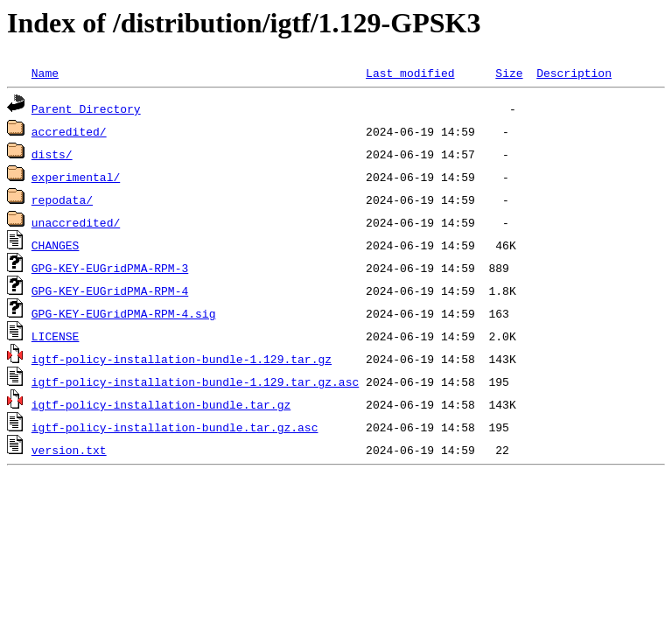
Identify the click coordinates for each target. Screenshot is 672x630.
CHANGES (56, 245)
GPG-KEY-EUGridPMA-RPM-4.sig (124, 313)
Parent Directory (86, 108)
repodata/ (62, 199)
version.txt (69, 450)
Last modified (410, 73)
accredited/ (69, 131)
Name (45, 73)
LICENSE (56, 336)
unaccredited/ (76, 222)
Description (574, 73)
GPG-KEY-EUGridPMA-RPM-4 (110, 290)
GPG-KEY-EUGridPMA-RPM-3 (110, 268)
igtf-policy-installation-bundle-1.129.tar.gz (182, 359)
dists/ (52, 154)
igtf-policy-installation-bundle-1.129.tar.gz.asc (195, 381)
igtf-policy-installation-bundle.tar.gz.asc (175, 427)
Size (509, 73)
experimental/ (76, 177)
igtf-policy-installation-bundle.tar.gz (161, 404)
